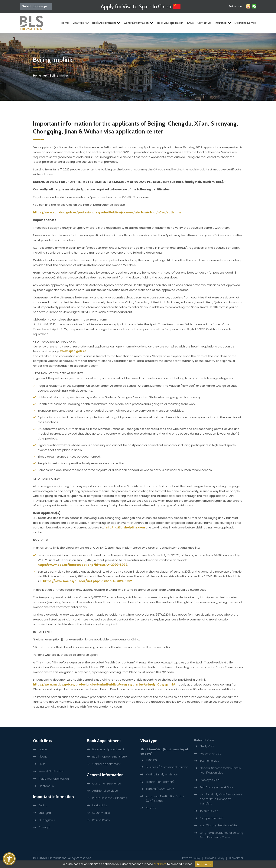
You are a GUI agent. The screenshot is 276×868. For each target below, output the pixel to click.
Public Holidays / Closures (110, 798)
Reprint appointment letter (110, 757)
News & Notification (51, 771)
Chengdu (45, 827)
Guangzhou (47, 820)
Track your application (170, 23)
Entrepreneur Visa (211, 818)
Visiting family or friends (162, 774)
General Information (138, 23)
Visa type (81, 23)
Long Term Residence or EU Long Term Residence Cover (221, 835)
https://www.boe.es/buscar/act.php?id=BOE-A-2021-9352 (88, 581)
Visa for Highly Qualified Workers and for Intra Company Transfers (221, 799)
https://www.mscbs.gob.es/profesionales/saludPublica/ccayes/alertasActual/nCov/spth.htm (106, 684)
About (43, 757)
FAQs (190, 23)
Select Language (35, 6)
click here (160, 864)
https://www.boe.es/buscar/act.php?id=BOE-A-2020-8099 (83, 565)
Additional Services (105, 791)
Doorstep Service (245, 23)
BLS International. (57, 858)
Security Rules (101, 813)
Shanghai (45, 813)
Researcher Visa (211, 754)
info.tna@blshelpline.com (125, 527)
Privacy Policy (191, 858)
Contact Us (204, 23)
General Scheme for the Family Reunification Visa (220, 770)
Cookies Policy (215, 858)
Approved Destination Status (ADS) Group (165, 799)
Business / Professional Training (167, 767)
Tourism (151, 760)
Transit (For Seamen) (160, 782)
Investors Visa (209, 811)
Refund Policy (101, 820)
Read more (204, 864)
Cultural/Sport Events (160, 789)
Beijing (43, 805)
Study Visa (207, 746)
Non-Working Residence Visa (219, 825)
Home (65, 23)
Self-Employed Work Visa (216, 787)
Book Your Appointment (108, 749)
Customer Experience (107, 784)
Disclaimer (236, 858)
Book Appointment (106, 23)
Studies (151, 808)
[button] (9, 859)
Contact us (46, 786)
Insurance (223, 23)
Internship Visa (209, 761)
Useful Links (100, 805)
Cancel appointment (106, 764)
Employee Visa (210, 780)
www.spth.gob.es (73, 351)
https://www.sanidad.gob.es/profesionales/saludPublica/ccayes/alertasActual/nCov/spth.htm (107, 212)
